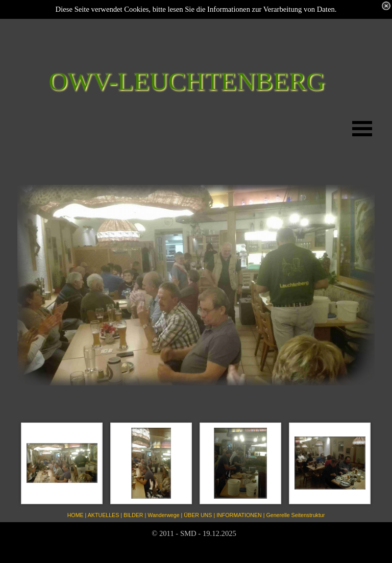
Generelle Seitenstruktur (295, 515)
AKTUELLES (104, 515)
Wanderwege (163, 515)
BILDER (133, 515)
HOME (76, 515)
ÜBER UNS (198, 515)
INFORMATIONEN (239, 515)
